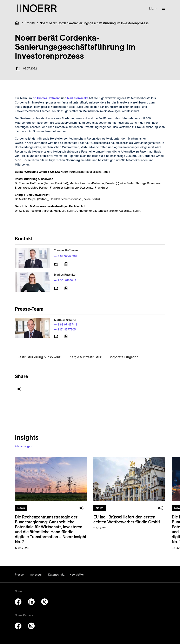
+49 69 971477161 (65, 256)
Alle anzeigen (24, 446)
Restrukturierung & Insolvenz (39, 357)
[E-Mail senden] (56, 264)
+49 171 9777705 (65, 329)
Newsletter (77, 575)
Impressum (36, 575)
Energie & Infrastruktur (85, 357)
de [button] (151, 8)
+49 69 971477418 (66, 324)
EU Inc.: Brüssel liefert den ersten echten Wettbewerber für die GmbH (127, 519)
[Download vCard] (66, 264)
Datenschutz (56, 575)
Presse (30, 23)
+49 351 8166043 (65, 280)
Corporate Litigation (123, 357)
